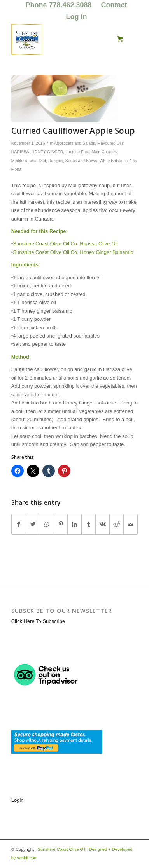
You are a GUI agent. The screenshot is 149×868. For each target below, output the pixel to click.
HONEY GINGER (47, 152)
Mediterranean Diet (29, 161)
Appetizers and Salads (74, 143)
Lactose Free (77, 152)
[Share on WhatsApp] (47, 524)
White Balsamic (114, 161)
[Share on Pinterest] (61, 524)
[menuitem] (59, 5)
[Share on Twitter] (33, 524)
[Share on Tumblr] (89, 524)
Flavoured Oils (110, 143)
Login (18, 800)
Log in (77, 17)
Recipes (56, 161)
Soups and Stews (81, 161)
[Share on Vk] (103, 524)
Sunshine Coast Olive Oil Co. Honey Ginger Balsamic (73, 252)
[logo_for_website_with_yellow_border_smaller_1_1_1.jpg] (62, 39)
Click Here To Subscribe (38, 621)
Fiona (16, 169)
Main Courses (104, 152)
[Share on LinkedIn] (74, 524)
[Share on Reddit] (117, 524)
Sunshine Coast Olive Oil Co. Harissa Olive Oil (65, 244)
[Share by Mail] (131, 524)
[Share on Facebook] (19, 524)
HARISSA (20, 152)
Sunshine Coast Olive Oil (61, 849)
